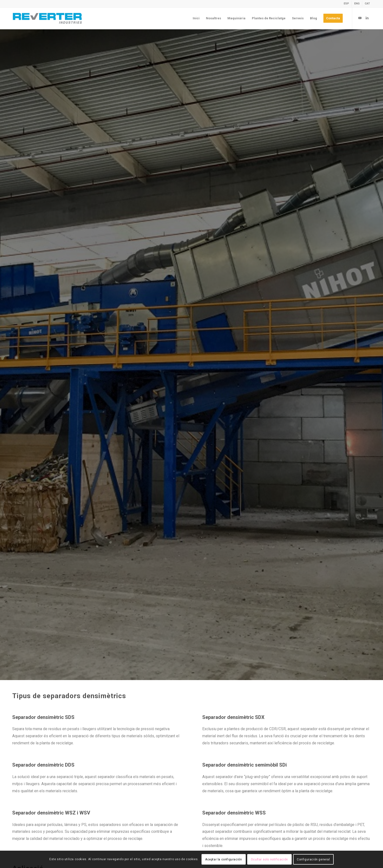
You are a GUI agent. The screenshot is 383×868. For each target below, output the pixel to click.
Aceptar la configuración (223, 859)
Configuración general (313, 859)
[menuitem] (346, 4)
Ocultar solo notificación (269, 859)
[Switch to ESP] (346, 4)
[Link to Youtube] (360, 18)
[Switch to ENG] (357, 4)
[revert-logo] (47, 18)
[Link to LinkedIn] (367, 18)
